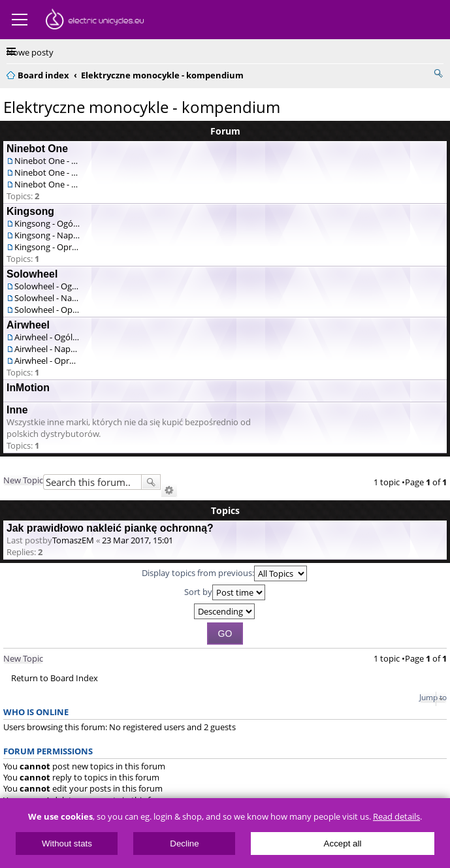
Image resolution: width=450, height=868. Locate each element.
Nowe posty (30, 52)
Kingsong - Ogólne (47, 223)
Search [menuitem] (438, 73)
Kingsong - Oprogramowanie (47, 247)
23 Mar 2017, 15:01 (137, 540)
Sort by (225, 592)
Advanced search (169, 490)
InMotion (28, 388)
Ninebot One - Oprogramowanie (47, 184)
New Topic (23, 480)
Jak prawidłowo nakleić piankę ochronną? (110, 528)
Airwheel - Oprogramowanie (47, 361)
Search (151, 482)
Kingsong (30, 211)
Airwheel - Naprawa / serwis (47, 349)
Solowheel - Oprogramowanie (47, 310)
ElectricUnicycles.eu (95, 21)
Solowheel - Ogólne (47, 286)
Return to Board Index (55, 678)
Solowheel (32, 274)
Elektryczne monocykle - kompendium (142, 107)
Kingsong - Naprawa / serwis (47, 235)
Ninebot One (37, 149)
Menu (20, 20)
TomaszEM (73, 540)
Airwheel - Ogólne (47, 337)
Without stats (67, 844)
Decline (184, 844)
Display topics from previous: (224, 573)
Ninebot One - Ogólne (47, 161)
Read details (396, 817)
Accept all (343, 844)
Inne (17, 410)
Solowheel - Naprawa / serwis (47, 298)
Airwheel (28, 325)
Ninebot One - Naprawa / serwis (47, 172)
